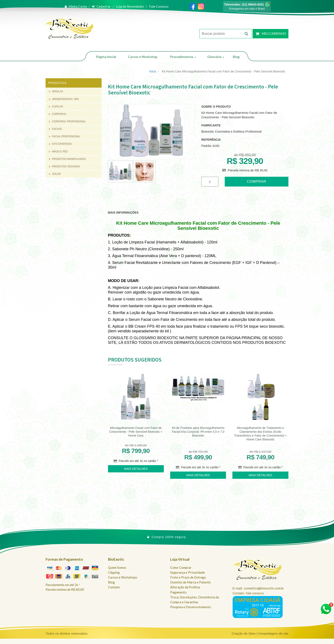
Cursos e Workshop (143, 57)
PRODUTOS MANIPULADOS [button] (67, 159)
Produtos (57, 83)
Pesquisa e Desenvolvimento (191, 607)
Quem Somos (117, 567)
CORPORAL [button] (58, 114)
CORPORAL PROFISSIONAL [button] (67, 122)
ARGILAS (56, 91)
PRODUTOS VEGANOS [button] (64, 166)
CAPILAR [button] (56, 107)
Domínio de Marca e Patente (190, 582)
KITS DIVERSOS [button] (60, 144)
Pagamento (178, 592)
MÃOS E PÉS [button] (58, 152)
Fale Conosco (159, 6)
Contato (114, 587)
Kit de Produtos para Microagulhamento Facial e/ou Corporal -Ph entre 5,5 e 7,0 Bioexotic (198, 432)
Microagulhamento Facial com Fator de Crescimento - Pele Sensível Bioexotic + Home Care (136, 432)
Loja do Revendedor (130, 6)
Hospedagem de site (273, 633)
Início (153, 71)
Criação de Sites (244, 633)
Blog (236, 57)
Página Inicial (106, 57)
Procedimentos (183, 57)
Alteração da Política (185, 587)
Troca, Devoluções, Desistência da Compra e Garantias (195, 600)
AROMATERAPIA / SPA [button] (64, 99)
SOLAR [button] (55, 174)
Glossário (216, 57)
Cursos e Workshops (123, 577)
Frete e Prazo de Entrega (188, 577)
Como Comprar (181, 567)
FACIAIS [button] (55, 129)
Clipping (114, 572)
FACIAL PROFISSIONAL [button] (65, 136)
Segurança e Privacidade (188, 572)
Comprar (256, 182)
